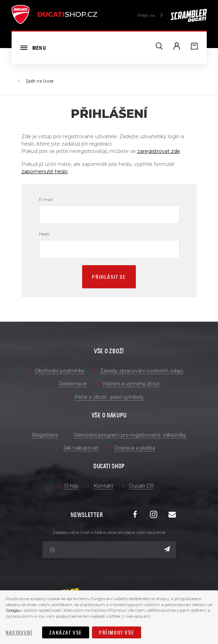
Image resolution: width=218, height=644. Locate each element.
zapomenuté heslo (45, 172)
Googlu (13, 610)
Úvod (48, 81)
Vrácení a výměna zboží (131, 384)
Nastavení (19, 632)
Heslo (44, 234)
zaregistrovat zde (159, 151)
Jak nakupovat (81, 448)
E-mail (46, 199)
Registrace (45, 435)
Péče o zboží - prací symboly (109, 397)
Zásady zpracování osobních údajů (142, 371)
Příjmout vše (117, 632)
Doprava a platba (135, 448)
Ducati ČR (141, 486)
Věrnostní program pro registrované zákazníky (130, 435)
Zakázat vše (66, 632)
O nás (71, 486)
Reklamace (73, 384)
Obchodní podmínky (60, 371)
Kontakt (104, 486)
